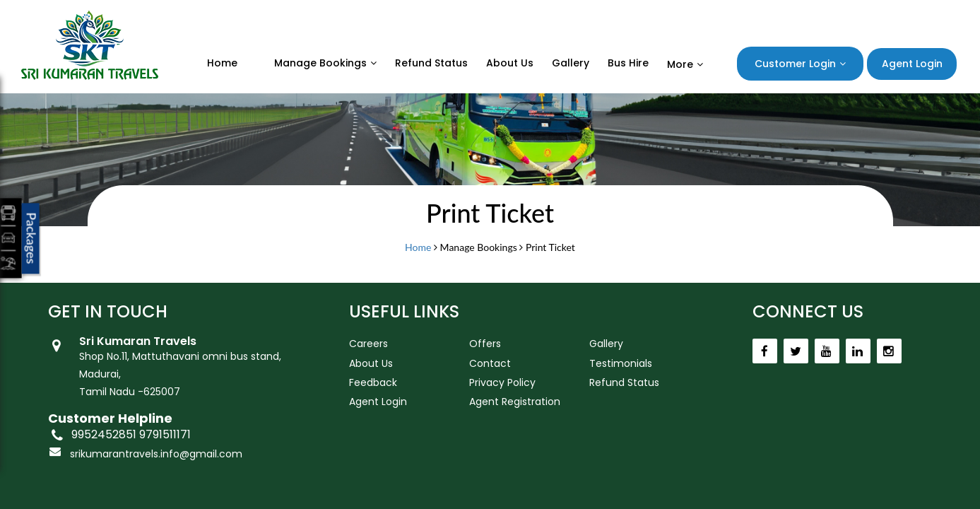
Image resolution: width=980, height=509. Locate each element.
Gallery (571, 63)
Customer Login (795, 64)
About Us (510, 63)
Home (222, 63)
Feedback (373, 382)
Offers (485, 344)
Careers (368, 344)
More (680, 64)
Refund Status (624, 382)
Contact (490, 363)
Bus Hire (628, 63)
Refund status (431, 63)
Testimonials (621, 363)
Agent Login (912, 64)
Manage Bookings (320, 63)
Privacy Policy (502, 382)
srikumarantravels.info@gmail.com (156, 454)
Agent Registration (515, 402)
